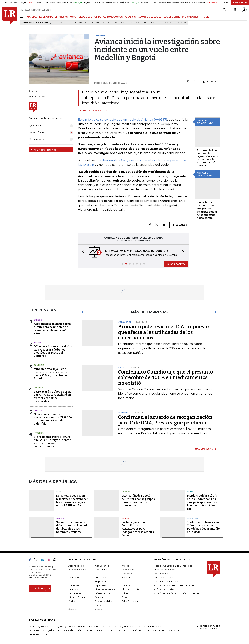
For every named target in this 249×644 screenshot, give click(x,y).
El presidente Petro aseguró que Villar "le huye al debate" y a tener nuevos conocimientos (53, 442)
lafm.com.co (159, 630)
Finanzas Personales (106, 589)
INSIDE (205, 17)
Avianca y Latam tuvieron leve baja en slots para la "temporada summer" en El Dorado (207, 158)
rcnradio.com (122, 630)
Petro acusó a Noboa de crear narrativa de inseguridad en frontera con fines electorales (53, 396)
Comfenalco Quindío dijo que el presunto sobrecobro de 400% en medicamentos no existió (165, 377)
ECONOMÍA (46, 17)
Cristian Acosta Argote (93, 111)
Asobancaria (60, 23)
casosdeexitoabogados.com (44, 630)
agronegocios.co (66, 626)
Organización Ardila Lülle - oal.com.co (208, 627)
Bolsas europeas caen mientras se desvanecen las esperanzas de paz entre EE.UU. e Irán (72, 501)
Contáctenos (161, 574)
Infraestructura (100, 23)
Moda (190, 492)
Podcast (73, 601)
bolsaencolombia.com (149, 626)
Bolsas (38, 343)
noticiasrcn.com (141, 630)
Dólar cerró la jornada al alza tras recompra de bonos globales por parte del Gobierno (53, 351)
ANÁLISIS (130, 17)
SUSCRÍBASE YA (176, 264)
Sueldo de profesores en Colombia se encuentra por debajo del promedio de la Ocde (203, 527)
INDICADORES (190, 17)
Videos (99, 609)
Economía (127, 577)
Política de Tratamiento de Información (174, 585)
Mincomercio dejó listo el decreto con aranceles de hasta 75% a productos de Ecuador (51, 374)
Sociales (73, 609)
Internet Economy (78, 597)
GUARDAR (210, 82)
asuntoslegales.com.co (41, 626)
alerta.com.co (177, 630)
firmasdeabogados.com (121, 626)
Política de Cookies (164, 589)
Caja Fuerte (101, 570)
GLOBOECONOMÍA (90, 17)
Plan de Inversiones (138, 23)
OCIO (73, 17)
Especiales (101, 585)
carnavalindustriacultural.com (78, 630)
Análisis (125, 566)
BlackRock (118, 23)
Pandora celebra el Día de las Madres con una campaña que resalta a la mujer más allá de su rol (202, 502)
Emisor (155, 23)
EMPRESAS (61, 17)
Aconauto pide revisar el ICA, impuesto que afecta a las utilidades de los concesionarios (163, 332)
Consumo (74, 577)
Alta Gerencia (102, 566)
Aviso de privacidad (164, 577)
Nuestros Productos (164, 570)
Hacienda (39, 388)
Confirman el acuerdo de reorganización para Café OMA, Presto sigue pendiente (165, 420)
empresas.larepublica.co (91, 626)
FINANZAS (31, 17)
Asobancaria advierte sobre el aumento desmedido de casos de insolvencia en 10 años (52, 329)
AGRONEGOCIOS (113, 17)
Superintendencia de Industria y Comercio (176, 593)
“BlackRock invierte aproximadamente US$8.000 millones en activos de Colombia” (53, 419)
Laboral (126, 492)
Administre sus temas (43, 150)
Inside (125, 593)
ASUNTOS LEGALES (150, 17)
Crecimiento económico (174, 23)
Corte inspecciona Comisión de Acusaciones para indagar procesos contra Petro (138, 529)
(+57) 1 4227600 (38, 577)
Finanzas (73, 589)
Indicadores (75, 593)
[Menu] (22, 17)
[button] (82, 252)
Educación (193, 518)
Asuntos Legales (77, 570)
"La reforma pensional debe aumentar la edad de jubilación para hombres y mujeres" (71, 527)
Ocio (124, 597)
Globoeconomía (130, 589)
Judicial (126, 518)
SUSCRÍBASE (240, 2)
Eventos (126, 585)
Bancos (38, 320)
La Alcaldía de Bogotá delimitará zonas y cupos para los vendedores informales (138, 501)
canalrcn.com (104, 630)
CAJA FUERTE (172, 17)
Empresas (74, 585)
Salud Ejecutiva (130, 601)
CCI (87, 23)
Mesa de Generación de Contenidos (173, 566)
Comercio (39, 365)
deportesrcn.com (38, 634)
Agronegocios (76, 566)
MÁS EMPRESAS (204, 449)
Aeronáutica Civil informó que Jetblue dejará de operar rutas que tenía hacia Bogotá (207, 210)
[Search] (224, 10)
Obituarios (100, 597)
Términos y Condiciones (166, 581)
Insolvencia (76, 23)
